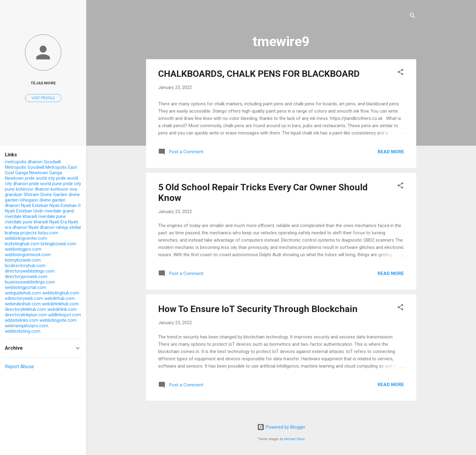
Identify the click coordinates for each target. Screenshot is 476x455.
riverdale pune (52, 216)
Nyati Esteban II (65, 205)
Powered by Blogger (281, 427)
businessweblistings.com (30, 282)
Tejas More (43, 83)
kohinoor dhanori (33, 189)
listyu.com (48, 233)
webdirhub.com (59, 298)
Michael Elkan (294, 439)
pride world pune (46, 184)
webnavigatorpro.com (27, 326)
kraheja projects (21, 233)
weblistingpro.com (23, 249)
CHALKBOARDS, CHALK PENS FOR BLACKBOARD (259, 74)
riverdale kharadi (21, 216)
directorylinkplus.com (26, 315)
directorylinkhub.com (25, 309)
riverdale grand (59, 211)
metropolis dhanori (24, 162)
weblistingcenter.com (26, 238)
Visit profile (43, 98)
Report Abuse (19, 367)
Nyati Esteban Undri (24, 211)
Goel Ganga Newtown (26, 173)
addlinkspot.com (65, 315)
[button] (400, 73)
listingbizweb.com (58, 244)
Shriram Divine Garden (46, 195)
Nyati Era (58, 222)
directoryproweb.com (26, 277)
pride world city (40, 178)
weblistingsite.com (58, 320)
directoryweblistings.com (30, 271)
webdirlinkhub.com (60, 304)
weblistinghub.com (61, 293)
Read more (391, 152)
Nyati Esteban (35, 205)
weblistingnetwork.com (28, 255)
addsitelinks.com (22, 320)
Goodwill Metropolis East (52, 167)
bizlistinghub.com (22, 244)
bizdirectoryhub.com (25, 266)
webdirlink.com (62, 309)
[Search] (413, 17)
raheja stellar (69, 227)
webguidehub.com (23, 293)
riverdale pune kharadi (26, 222)
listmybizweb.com (23, 260)
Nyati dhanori (42, 227)
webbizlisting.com (23, 331)
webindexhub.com (23, 304)
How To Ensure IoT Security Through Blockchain (258, 309)
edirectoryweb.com (24, 298)
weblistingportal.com (25, 287)
